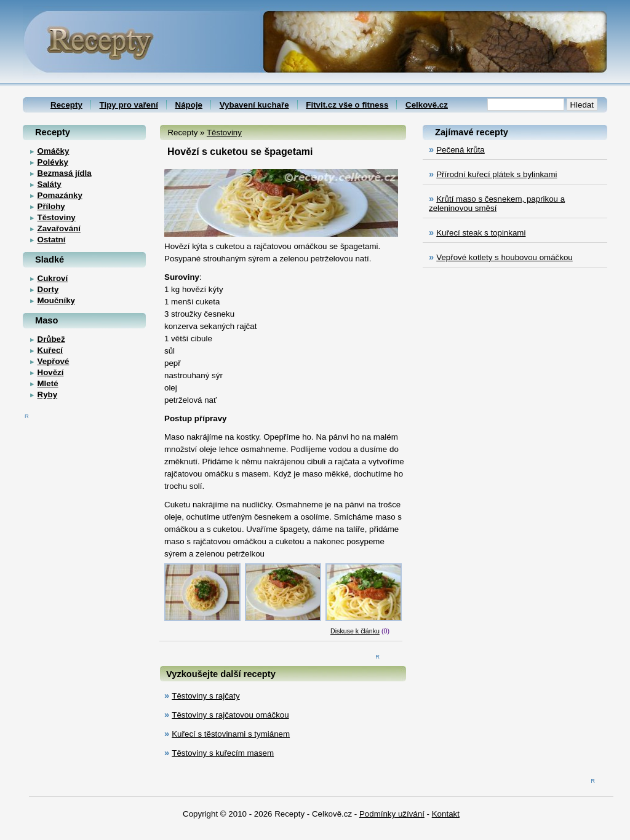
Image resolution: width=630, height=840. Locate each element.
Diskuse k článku (355, 631)
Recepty (66, 105)
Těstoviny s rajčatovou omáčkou (230, 715)
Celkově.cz (427, 105)
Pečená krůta (461, 150)
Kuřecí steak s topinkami (481, 233)
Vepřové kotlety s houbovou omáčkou (504, 257)
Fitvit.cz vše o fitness (347, 105)
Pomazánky (60, 195)
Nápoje (189, 105)
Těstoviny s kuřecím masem (223, 753)
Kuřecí (50, 350)
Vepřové (54, 361)
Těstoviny (224, 133)
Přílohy (51, 206)
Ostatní (52, 240)
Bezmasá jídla (65, 173)
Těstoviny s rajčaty (205, 696)
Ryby (48, 394)
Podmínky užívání (392, 814)
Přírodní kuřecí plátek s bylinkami (496, 174)
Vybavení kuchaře (254, 105)
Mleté (48, 383)
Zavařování (59, 228)
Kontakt (446, 814)
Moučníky (56, 300)
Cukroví (53, 278)
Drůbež (51, 339)
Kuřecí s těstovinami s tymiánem (231, 734)
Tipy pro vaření (129, 105)
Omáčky (54, 151)
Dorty (48, 289)
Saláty (50, 184)
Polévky (53, 162)
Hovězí (51, 372)
